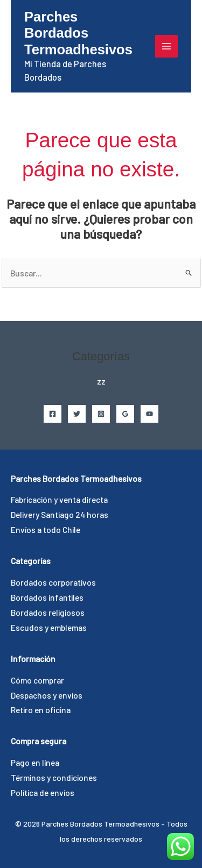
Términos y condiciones (54, 777)
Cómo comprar (37, 680)
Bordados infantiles (47, 597)
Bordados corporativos (53, 582)
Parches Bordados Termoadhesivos (78, 33)
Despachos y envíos (47, 695)
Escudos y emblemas (49, 627)
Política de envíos (43, 792)
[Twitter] (77, 414)
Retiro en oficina (41, 710)
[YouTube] (149, 414)
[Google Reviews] (125, 414)
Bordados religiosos (48, 612)
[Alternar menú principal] (166, 46)
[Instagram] (101, 414)
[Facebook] (53, 414)
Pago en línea (35, 762)
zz (101, 381)
